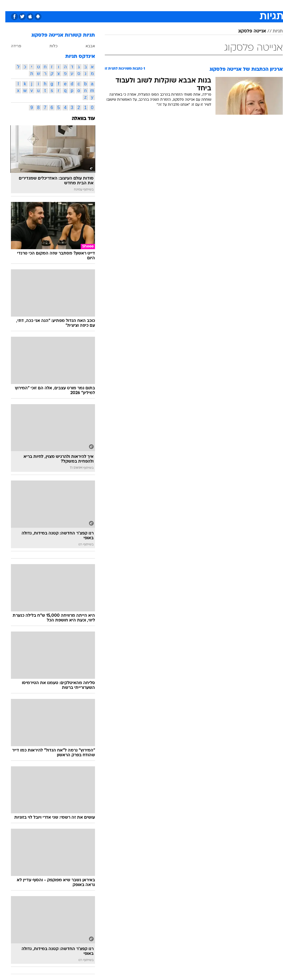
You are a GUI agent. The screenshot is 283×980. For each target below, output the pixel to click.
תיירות (118, 5)
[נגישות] (8, 5)
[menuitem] (210, 5)
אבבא (85, 46)
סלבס (180, 5)
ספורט (213, 5)
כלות (48, 46)
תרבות (196, 5)
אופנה (80, 5)
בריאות (135, 5)
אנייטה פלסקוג (247, 31)
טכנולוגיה (98, 5)
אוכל (152, 5)
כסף (166, 5)
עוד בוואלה (78, 119)
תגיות (272, 31)
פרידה (11, 46)
